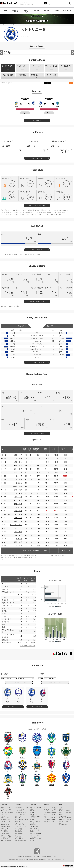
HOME (6, 10)
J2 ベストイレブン (49, 816)
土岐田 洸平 (17, 486)
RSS (71, 83)
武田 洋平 (18, 455)
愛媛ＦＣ (32, 832)
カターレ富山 (19, 828)
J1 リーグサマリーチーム (51, 807)
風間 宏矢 (18, 518)
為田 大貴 (18, 497)
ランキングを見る (37, 158)
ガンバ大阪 (4, 830)
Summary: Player (26, 11)
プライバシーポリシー (36, 857)
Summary (47, 805)
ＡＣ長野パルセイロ (35, 816)
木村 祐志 (18, 490)
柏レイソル (4, 814)
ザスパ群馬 (33, 811)
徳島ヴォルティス (20, 834)
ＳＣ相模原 (33, 813)
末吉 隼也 (18, 504)
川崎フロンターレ (5, 821)
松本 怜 (19, 507)
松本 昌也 (18, 500)
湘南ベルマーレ (19, 823)
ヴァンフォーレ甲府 (20, 825)
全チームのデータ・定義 (37, 302)
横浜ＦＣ (18, 821)
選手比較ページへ (55, 682)
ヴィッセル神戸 (5, 834)
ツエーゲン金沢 (34, 818)
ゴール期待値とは (63, 825)
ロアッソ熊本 (33, 837)
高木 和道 (18, 469)
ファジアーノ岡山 (5, 835)
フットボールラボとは (65, 811)
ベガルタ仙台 (19, 811)
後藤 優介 (18, 521)
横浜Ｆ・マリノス (5, 823)
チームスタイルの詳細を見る (37, 206)
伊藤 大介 (18, 511)
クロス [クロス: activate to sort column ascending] (63, 450)
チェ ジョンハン (16, 525)
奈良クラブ (33, 825)
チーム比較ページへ (19, 682)
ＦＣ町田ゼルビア (5, 820)
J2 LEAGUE (18, 805)
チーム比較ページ (13, 707)
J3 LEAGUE (33, 805)
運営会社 (45, 857)
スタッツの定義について (28, 646)
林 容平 (19, 546)
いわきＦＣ (18, 816)
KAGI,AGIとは (62, 816)
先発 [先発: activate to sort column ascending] (29, 450)
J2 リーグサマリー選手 (50, 814)
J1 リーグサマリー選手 (50, 809)
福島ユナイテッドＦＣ (36, 807)
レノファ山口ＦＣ (34, 828)
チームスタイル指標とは (41, 212)
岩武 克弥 (18, 479)
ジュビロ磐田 (19, 830)
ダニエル (19, 483)
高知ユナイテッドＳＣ (36, 834)
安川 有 (19, 476)
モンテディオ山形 (20, 814)
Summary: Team (16, 11)
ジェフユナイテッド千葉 (7, 813)
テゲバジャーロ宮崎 (20, 840)
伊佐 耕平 (18, 535)
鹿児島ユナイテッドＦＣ (36, 839)
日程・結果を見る (37, 120)
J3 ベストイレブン (49, 821)
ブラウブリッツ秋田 (20, 813)
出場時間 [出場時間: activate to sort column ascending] (36, 450)
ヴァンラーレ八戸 (20, 809)
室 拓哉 (19, 459)
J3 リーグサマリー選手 (50, 820)
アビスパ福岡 (4, 839)
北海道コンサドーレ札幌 (22, 807)
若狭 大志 (18, 472)
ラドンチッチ (17, 528)
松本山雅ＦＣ (33, 814)
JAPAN (36, 10)
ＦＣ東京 (3, 816)
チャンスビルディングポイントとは (61, 555)
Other (60, 805)
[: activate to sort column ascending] (5, 450)
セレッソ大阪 (4, 832)
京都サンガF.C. (5, 828)
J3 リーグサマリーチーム (51, 818)
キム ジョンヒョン (15, 514)
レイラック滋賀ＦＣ (35, 821)
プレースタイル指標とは (65, 818)
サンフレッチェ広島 (6, 837)
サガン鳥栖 (18, 837)
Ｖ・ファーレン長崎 (6, 840)
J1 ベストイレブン (49, 811)
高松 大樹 (18, 532)
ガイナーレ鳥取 (34, 827)
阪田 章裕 (18, 466)
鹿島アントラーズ (5, 807)
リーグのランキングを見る (37, 433)
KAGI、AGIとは (19, 254)
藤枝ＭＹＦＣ (19, 832)
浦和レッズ (4, 811)
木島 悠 (19, 539)
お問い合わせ (51, 857)
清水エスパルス (5, 825)
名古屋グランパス (5, 827)
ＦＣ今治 (18, 835)
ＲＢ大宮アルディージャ (22, 820)
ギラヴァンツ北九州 (35, 835)
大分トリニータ (19, 839)
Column (46, 10)
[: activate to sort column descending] (2, 450)
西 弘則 (19, 493)
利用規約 (21, 857)
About (57, 10)
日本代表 (61, 809)
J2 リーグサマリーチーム (51, 813)
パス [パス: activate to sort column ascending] (54, 450)
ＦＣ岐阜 (32, 820)
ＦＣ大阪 (32, 823)
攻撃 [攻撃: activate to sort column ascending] (45, 450)
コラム (61, 807)
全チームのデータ (37, 250)
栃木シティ (18, 818)
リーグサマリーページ (41, 214)
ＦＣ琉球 (32, 840)
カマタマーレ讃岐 (34, 830)
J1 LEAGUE (4, 805)
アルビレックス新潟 (20, 827)
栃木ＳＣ (32, 809)
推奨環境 (27, 857)
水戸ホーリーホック (6, 809)
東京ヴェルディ (5, 818)
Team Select (67, 10)
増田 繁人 (18, 462)
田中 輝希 (18, 542)
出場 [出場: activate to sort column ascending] (25, 450)
